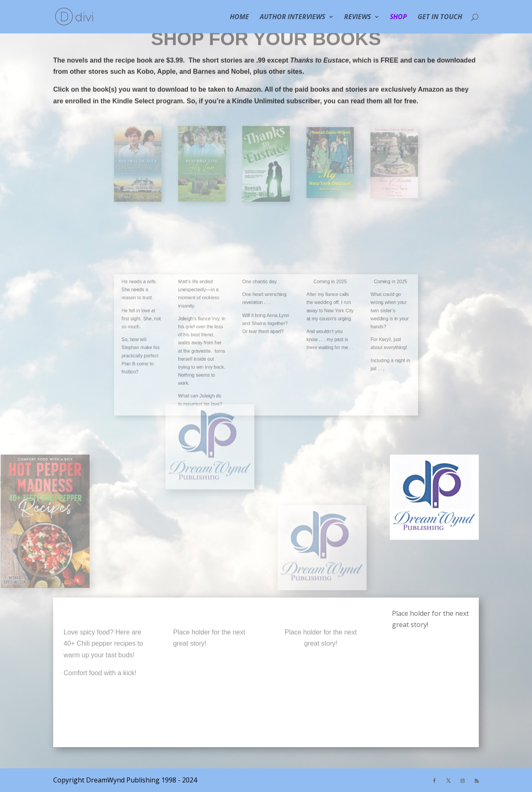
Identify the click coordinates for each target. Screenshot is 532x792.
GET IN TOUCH (440, 17)
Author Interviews (292, 17)
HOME (239, 17)
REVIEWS (357, 17)
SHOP (398, 17)
